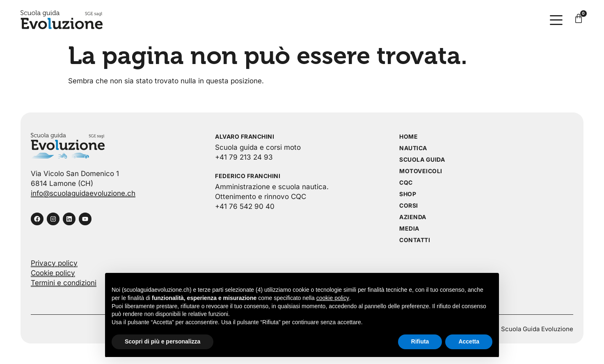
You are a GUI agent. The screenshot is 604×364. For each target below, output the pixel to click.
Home (408, 136)
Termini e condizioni (64, 283)
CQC (406, 182)
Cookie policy (53, 273)
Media (409, 228)
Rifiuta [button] (420, 341)
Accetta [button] (469, 341)
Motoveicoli (421, 171)
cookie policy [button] (333, 298)
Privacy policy (54, 263)
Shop (408, 194)
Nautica (413, 148)
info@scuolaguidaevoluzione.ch (83, 193)
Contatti (415, 240)
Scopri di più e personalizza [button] (162, 341)
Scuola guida (422, 159)
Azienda (413, 217)
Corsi (409, 205)
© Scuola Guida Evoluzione (533, 329)
